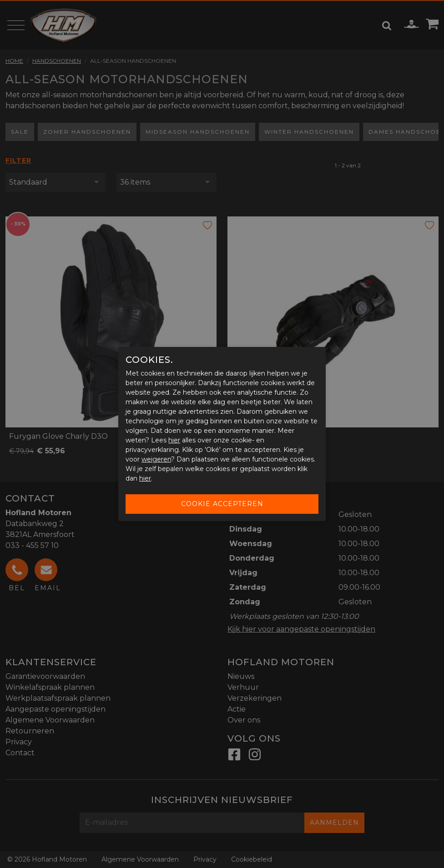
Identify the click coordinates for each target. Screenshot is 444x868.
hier (174, 440)
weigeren (156, 459)
